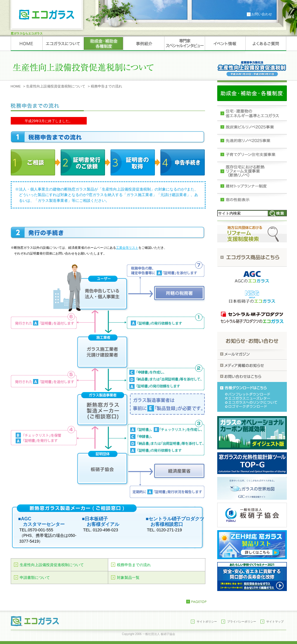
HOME (16, 86)
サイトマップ (275, 622)
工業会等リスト (127, 248)
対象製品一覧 (128, 578)
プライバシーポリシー (242, 622)
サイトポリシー (207, 622)
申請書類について (35, 578)
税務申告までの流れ (134, 565)
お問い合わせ (262, 14)
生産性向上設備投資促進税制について (56, 86)
